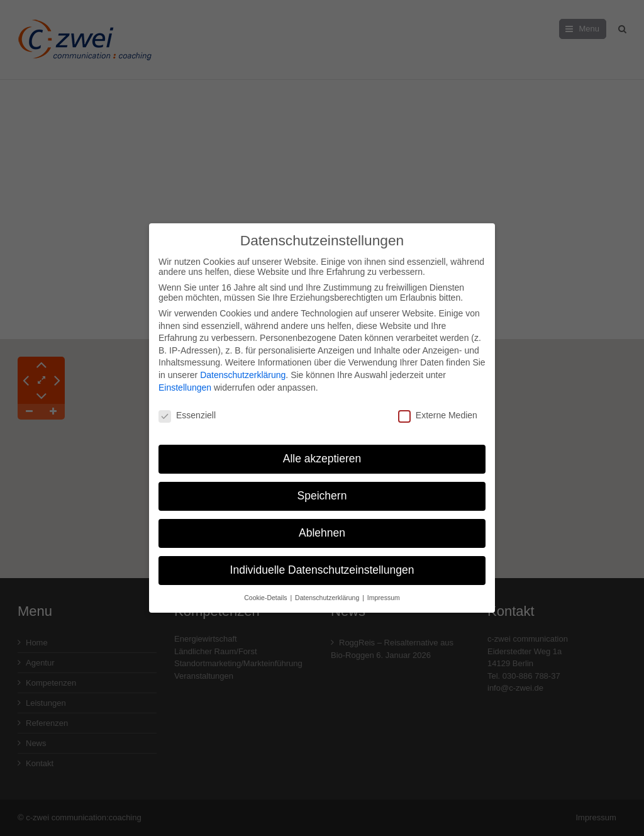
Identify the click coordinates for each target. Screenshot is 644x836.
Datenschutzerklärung (243, 369)
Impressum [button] (384, 591)
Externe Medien (438, 409)
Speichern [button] (322, 489)
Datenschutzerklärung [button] (328, 591)
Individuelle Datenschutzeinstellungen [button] (322, 564)
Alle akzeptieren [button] (322, 452)
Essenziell (187, 409)
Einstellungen (185, 381)
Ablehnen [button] (322, 527)
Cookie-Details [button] (266, 591)
